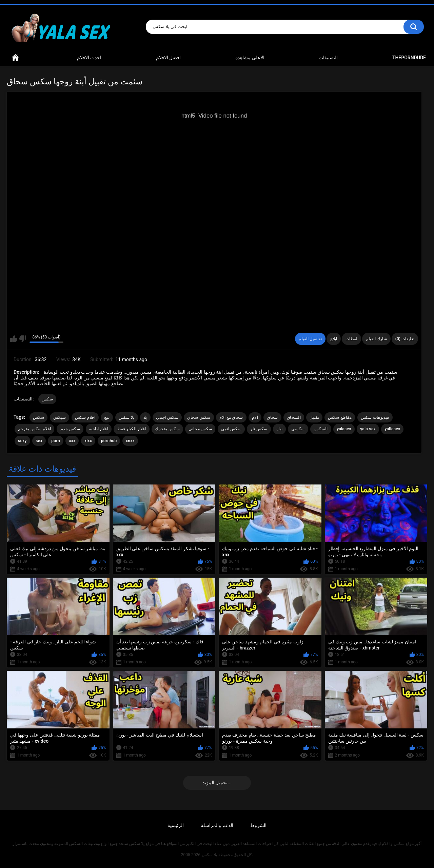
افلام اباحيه (99, 429)
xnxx (130, 441)
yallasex (392, 429)
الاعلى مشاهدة (250, 58)
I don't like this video (23, 339)
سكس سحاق (199, 417)
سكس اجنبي (167, 417)
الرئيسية (176, 825)
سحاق (272, 417)
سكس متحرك (167, 429)
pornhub (109, 441)
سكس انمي (231, 429)
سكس (47, 399)
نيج (107, 417)
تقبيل (314, 417)
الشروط (258, 825)
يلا (145, 417)
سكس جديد (70, 429)
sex (39, 441)
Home (15, 58)
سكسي (298, 429)
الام (255, 417)
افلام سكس (85, 417)
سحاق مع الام (231, 417)
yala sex (368, 429)
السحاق (294, 417)
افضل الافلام (168, 58)
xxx (72, 441)
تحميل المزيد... (217, 783)
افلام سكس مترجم (34, 429)
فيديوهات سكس (375, 417)
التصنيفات (328, 58)
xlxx (88, 441)
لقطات (351, 339)
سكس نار (259, 429)
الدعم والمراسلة (217, 825)
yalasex (344, 429)
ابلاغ (334, 339)
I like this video (14, 339)
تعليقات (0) (405, 339)
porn (56, 441)
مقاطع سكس (340, 417)
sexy (22, 441)
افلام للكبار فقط (131, 429)
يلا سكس (127, 417)
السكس (321, 429)
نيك (279, 429)
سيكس (60, 417)
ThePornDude (409, 58)
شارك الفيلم (376, 339)
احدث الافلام (89, 58)
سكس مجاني (200, 429)
